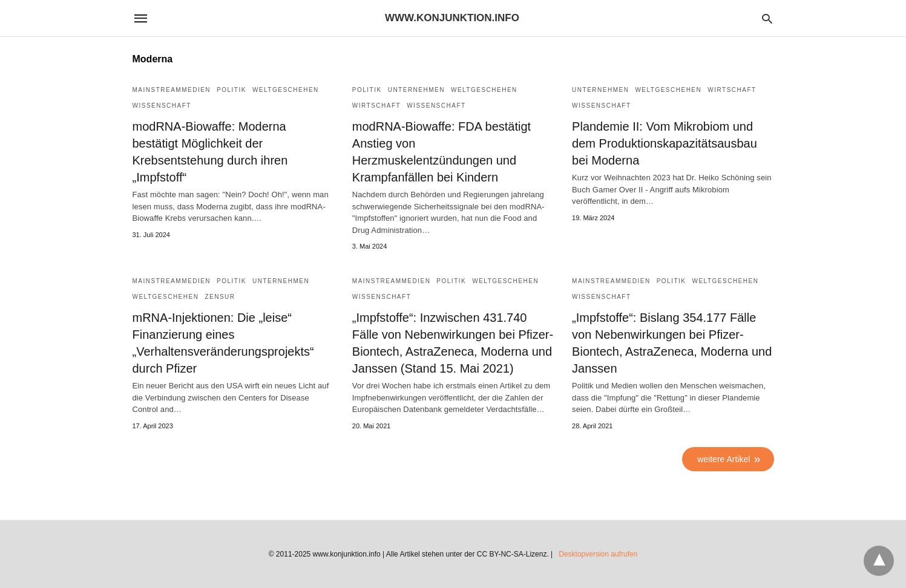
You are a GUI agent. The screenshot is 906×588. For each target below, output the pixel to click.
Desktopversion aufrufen (598, 554)
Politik (231, 90)
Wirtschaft (376, 106)
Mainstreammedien (172, 90)
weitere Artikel (724, 459)
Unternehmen (416, 90)
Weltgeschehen (286, 90)
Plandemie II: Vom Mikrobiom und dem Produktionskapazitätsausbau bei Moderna (665, 143)
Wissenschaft (162, 106)
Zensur (220, 297)
